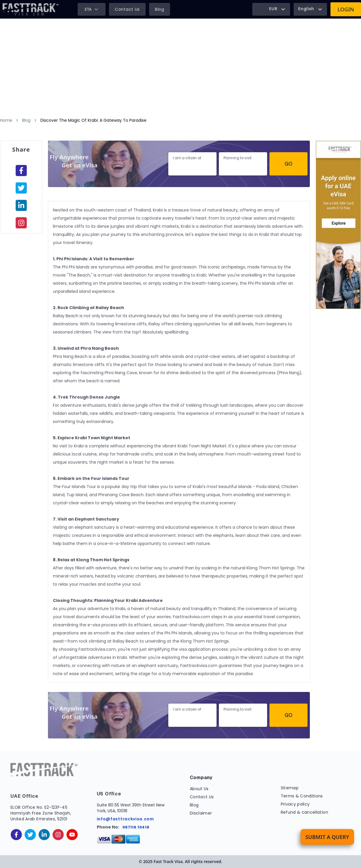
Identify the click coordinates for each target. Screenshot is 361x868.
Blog (160, 9)
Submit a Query (327, 837)
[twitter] (30, 835)
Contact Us (127, 9)
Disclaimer (201, 813)
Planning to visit (237, 158)
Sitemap (290, 788)
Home (6, 120)
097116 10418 (136, 827)
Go (288, 164)
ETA (92, 9)
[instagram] (21, 223)
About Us (199, 789)
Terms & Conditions (302, 796)
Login (346, 9)
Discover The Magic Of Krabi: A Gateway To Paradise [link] (93, 120)
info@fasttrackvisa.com (125, 819)
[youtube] (72, 835)
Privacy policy (295, 804)
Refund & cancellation (304, 812)
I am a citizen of (187, 158)
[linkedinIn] (21, 206)
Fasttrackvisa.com (97, 649)
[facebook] (21, 171)
